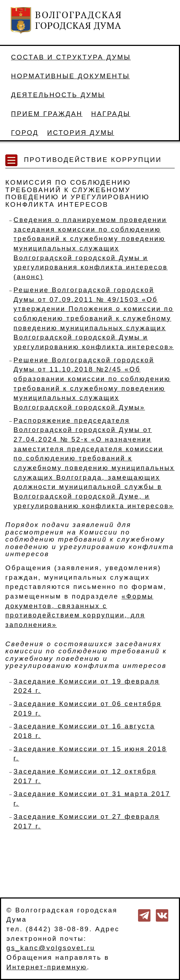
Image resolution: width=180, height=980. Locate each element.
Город (25, 133)
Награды (111, 114)
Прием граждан (47, 114)
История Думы (81, 133)
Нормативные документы (70, 76)
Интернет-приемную (47, 967)
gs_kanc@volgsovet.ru (51, 948)
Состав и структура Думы (71, 57)
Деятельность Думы (58, 95)
